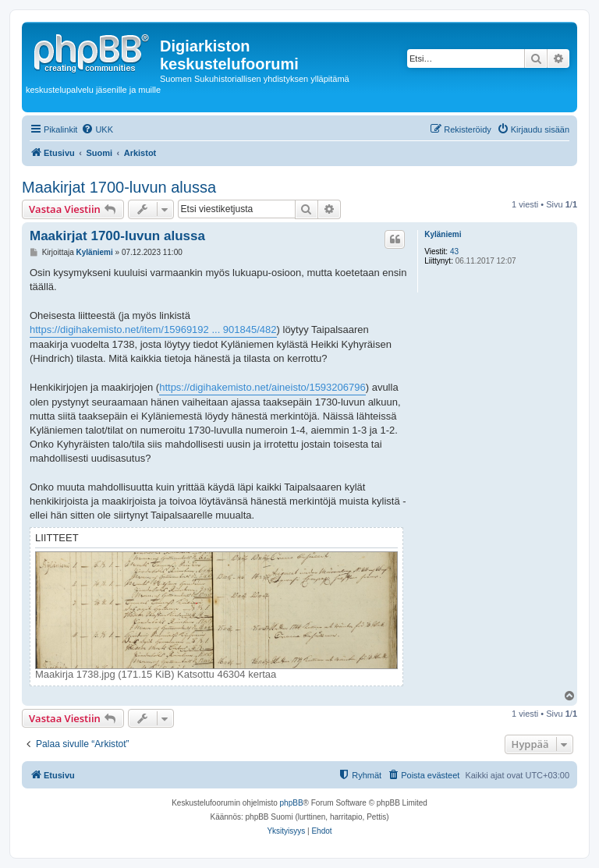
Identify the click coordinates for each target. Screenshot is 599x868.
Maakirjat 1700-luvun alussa (119, 187)
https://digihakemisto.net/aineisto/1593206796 (262, 387)
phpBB (292, 803)
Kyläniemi (443, 234)
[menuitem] (97, 129)
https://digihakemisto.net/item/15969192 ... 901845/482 (153, 329)
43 (454, 252)
